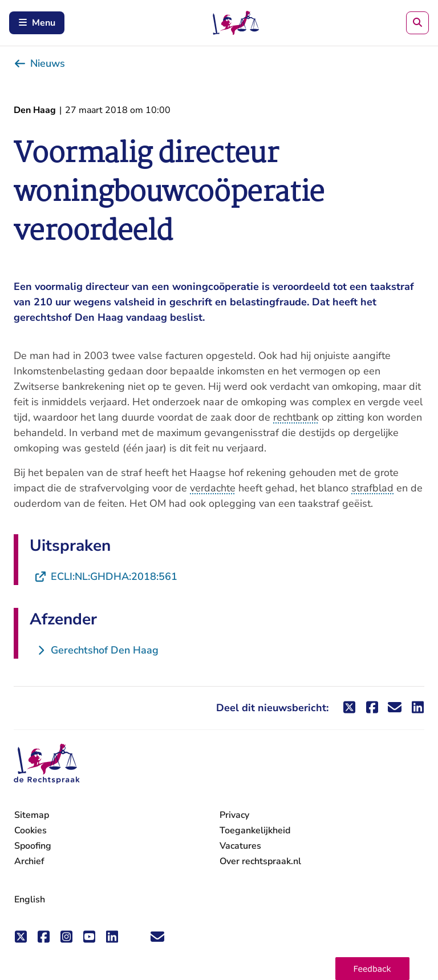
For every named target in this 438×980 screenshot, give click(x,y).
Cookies (31, 830)
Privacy (234, 815)
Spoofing (33, 846)
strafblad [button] (372, 488)
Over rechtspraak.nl (260, 861)
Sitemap (32, 815)
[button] (372, 969)
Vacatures (240, 846)
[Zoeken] (417, 23)
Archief (29, 861)
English (30, 900)
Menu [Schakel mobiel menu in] (37, 23)
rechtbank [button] (296, 417)
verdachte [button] (213, 488)
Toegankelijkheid (255, 830)
